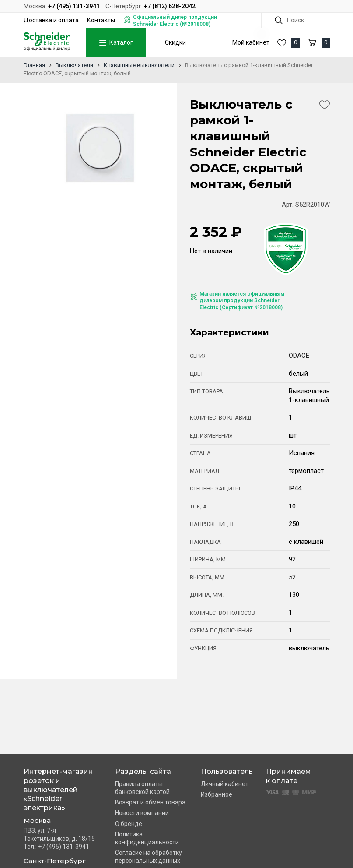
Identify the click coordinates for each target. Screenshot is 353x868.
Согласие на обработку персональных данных (149, 857)
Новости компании (142, 813)
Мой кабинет (251, 42)
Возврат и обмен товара (150, 802)
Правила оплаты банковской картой (142, 788)
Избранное (217, 794)
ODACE (299, 356)
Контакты (101, 20)
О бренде (129, 824)
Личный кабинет (225, 784)
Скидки (175, 42)
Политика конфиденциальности (147, 838)
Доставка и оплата (51, 20)
